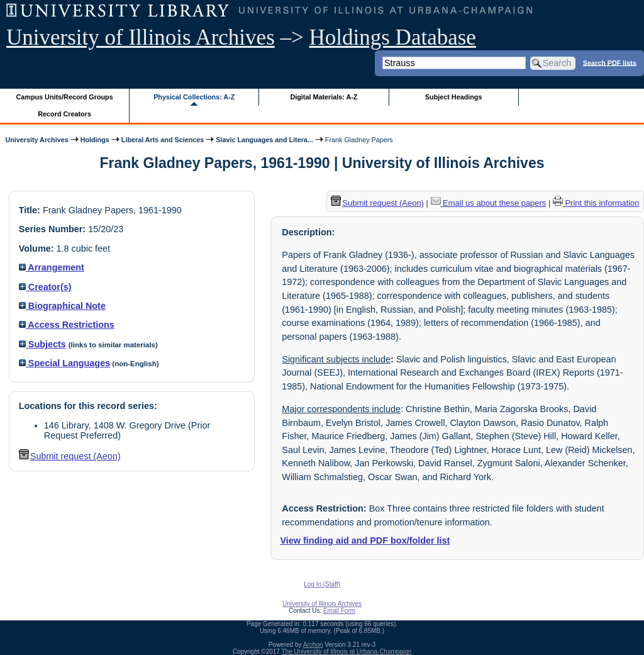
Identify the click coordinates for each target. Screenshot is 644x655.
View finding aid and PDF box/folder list (365, 540)
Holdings (95, 140)
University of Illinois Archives (141, 37)
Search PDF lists (610, 62)
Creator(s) (45, 287)
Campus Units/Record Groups (65, 97)
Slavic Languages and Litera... (264, 140)
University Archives (36, 140)
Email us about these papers (489, 203)
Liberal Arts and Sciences (163, 140)
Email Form (339, 611)
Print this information (596, 203)
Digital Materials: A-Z (324, 97)
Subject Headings (454, 97)
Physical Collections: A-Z (194, 97)
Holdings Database (393, 37)
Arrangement (52, 267)
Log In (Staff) (322, 584)
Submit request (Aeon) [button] (70, 456)
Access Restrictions (67, 325)
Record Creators (64, 114)
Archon (313, 645)
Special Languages (64, 363)
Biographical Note (62, 306)
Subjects (42, 344)
